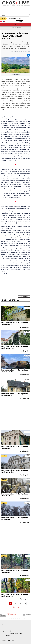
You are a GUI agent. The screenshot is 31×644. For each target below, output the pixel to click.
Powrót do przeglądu (24, 296)
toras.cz (11, 641)
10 (23, 618)
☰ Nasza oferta (16, 28)
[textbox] (15, 15)
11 (25, 618)
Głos (5, 641)
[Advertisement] (15, 415)
